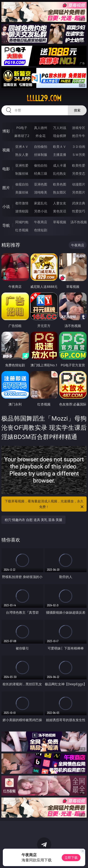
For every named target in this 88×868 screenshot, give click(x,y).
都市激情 (22, 203)
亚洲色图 (41, 184)
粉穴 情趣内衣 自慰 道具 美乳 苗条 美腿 (34, 520)
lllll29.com (44, 98)
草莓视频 (60, 222)
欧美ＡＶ (60, 147)
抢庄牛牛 (79, 136)
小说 (6, 207)
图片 (6, 188)
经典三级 (41, 173)
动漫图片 (79, 184)
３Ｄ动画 (79, 147)
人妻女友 (60, 203)
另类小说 (41, 211)
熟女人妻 (22, 155)
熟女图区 (60, 192)
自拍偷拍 (41, 147)
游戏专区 (79, 128)
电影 (6, 169)
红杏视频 (22, 230)
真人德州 (41, 128)
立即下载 (71, 858)
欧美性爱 (79, 165)
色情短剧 (41, 230)
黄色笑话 (60, 211)
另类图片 (79, 192)
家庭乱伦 (41, 203)
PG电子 (22, 128)
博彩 (6, 131)
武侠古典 (79, 203)
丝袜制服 (41, 155)
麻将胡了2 (22, 136)
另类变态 (79, 173)
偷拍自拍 (41, 165)
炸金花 (41, 136)
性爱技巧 (79, 211)
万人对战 (60, 128)
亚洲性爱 (22, 165)
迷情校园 (22, 211)
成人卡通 (60, 165)
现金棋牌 (60, 136)
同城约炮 (22, 222)
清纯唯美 (41, 192)
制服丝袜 (22, 173)
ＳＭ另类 (79, 155)
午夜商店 (41, 222)
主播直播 (60, 155)
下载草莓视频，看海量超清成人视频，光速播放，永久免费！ (45, 504)
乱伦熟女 (60, 173)
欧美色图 (60, 184)
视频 (6, 150)
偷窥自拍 (22, 184)
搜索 (77, 110)
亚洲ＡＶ (22, 147)
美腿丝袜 (22, 192)
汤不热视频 (79, 222)
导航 (6, 225)
